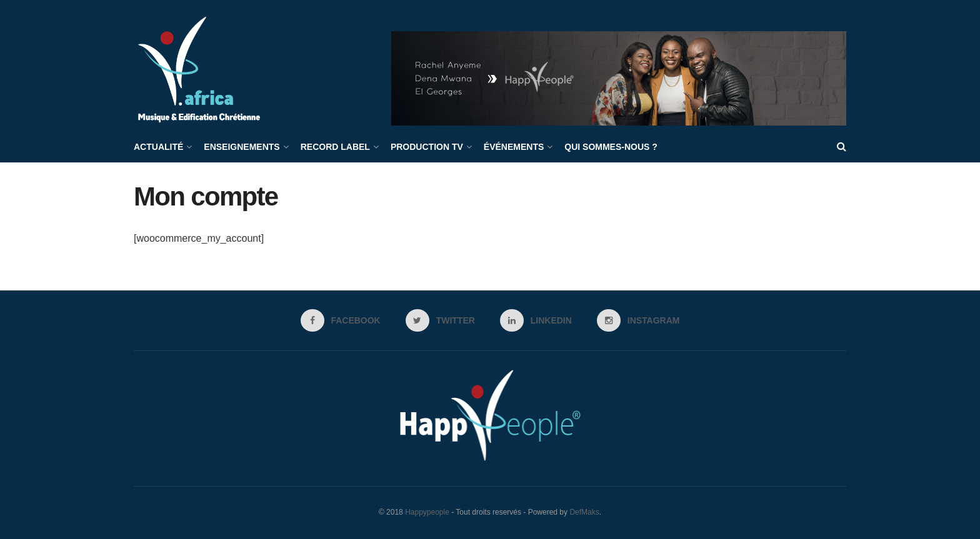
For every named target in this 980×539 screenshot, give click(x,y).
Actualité (158, 147)
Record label (335, 147)
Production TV (427, 147)
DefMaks (584, 512)
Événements (514, 147)
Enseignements (242, 147)
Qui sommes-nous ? (611, 147)
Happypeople (427, 512)
